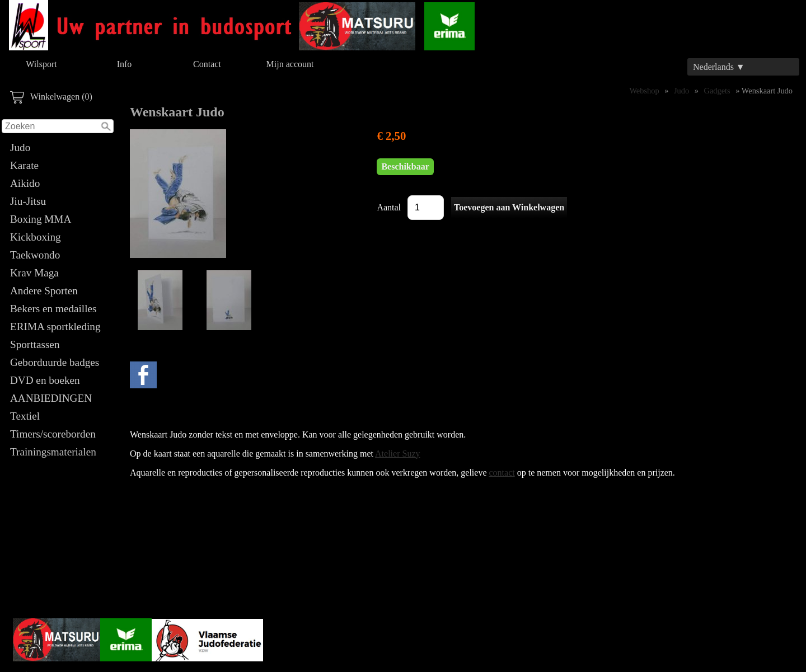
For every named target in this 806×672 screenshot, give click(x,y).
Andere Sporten (44, 291)
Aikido (25, 183)
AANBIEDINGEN (51, 398)
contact (502, 473)
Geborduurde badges (55, 362)
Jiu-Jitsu (28, 201)
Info (125, 64)
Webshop (644, 91)
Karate (24, 165)
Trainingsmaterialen (53, 452)
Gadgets (717, 91)
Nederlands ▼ (719, 67)
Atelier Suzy (397, 454)
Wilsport (41, 64)
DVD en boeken (45, 380)
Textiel (25, 416)
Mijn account (290, 64)
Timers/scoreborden (53, 434)
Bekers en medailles (53, 309)
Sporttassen (35, 344)
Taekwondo (35, 255)
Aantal (389, 207)
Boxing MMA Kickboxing (40, 228)
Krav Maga (34, 273)
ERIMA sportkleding (55, 326)
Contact (207, 64)
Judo (20, 147)
